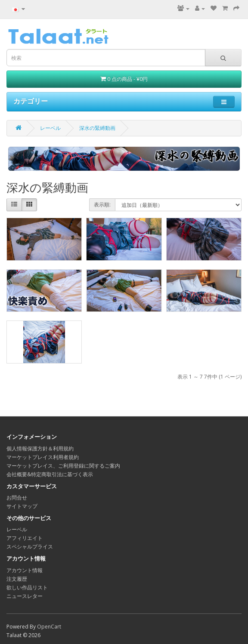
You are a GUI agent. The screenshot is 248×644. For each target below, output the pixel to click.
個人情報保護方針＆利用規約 (40, 448)
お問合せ (17, 498)
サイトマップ (22, 506)
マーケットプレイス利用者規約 (43, 457)
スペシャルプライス (30, 547)
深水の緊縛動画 (97, 128)
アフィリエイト (25, 538)
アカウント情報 (25, 570)
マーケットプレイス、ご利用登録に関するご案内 (63, 466)
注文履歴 (17, 579)
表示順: (102, 205)
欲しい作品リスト (27, 587)
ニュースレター (25, 596)
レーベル (50, 128)
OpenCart (49, 627)
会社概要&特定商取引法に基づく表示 (50, 474)
